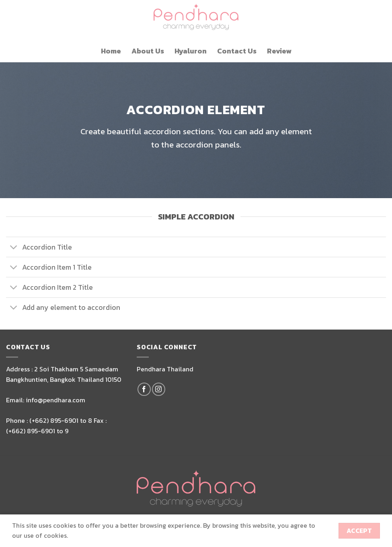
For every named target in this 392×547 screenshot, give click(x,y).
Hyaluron (191, 51)
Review (279, 51)
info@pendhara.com (55, 400)
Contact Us (237, 51)
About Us (148, 51)
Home (111, 51)
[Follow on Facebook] (144, 389)
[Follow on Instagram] (159, 389)
